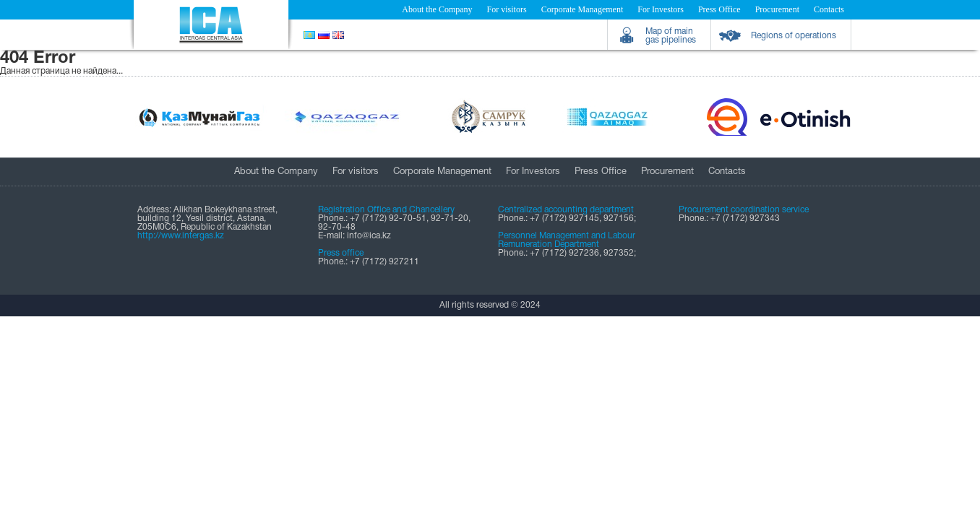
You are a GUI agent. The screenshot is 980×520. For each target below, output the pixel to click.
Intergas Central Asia (211, 25)
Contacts (829, 9)
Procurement (777, 9)
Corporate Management (583, 9)
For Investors (661, 9)
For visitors (507, 9)
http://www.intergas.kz (181, 236)
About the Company (437, 9)
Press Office (719, 9)
